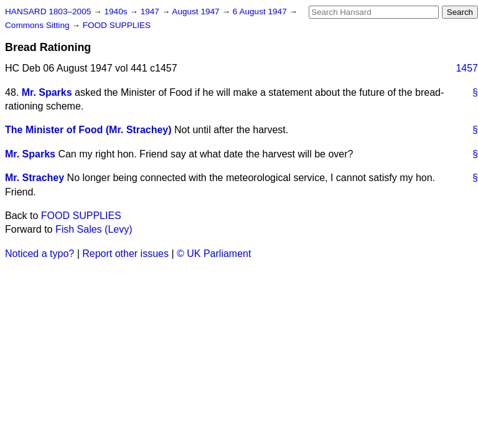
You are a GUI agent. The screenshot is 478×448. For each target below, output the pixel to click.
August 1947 (197, 12)
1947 (151, 12)
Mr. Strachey (35, 178)
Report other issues (125, 254)
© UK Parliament (214, 254)
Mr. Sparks (47, 92)
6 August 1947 (261, 12)
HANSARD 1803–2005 (48, 12)
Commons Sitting (38, 25)
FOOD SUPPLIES (117, 25)
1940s (117, 12)
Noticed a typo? (40, 254)
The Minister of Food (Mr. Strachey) (88, 130)
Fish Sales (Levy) (94, 229)
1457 (467, 68)
